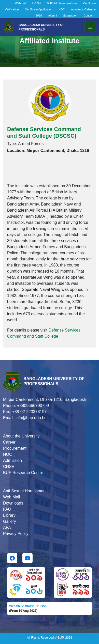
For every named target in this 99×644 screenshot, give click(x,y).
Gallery (10, 521)
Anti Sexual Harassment (25, 491)
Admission (12, 460)
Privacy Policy (16, 534)
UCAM (37, 3)
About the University (21, 436)
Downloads (13, 503)
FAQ (7, 509)
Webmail (20, 3)
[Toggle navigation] (90, 27)
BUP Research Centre (23, 473)
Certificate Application (39, 9)
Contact (88, 15)
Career (9, 442)
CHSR (9, 467)
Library (9, 515)
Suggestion (70, 15)
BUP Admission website (62, 3)
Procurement (15, 448)
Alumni (52, 15)
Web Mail (11, 497)
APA (7, 528)
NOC (62, 9)
